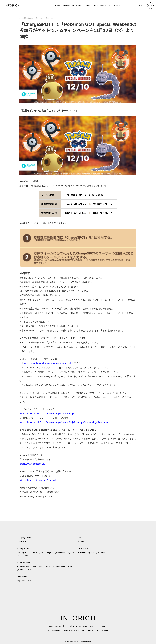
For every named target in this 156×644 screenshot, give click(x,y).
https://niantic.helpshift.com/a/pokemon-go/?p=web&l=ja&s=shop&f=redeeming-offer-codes (64, 422)
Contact (116, 5)
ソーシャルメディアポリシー (97, 631)
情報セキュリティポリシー (74, 631)
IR (110, 5)
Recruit (103, 5)
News (88, 5)
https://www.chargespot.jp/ (32, 464)
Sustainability (68, 5)
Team (95, 5)
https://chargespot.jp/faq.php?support (38, 480)
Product (71, 626)
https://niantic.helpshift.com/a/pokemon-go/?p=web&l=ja (47, 414)
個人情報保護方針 (54, 631)
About (57, 5)
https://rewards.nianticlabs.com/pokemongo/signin (48, 363)
